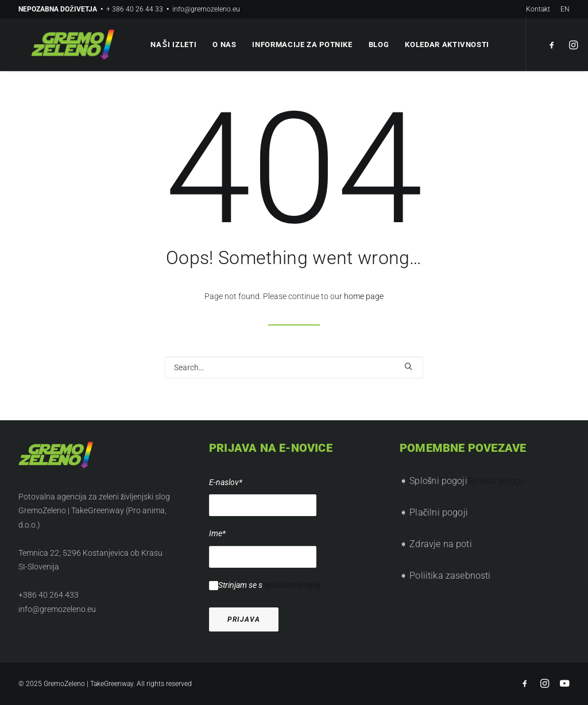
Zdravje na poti (440, 544)
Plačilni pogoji (439, 512)
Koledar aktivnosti (445, 44)
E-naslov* (226, 482)
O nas (223, 44)
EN (565, 9)
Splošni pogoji (496, 481)
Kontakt (538, 9)
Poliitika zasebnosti (450, 576)
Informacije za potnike (300, 44)
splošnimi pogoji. (293, 585)
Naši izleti (172, 44)
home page (364, 296)
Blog (377, 44)
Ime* (217, 533)
